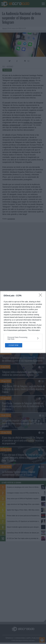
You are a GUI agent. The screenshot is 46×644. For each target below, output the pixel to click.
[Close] (41, 296)
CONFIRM (14, 345)
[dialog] (23, 322)
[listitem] (23, 338)
